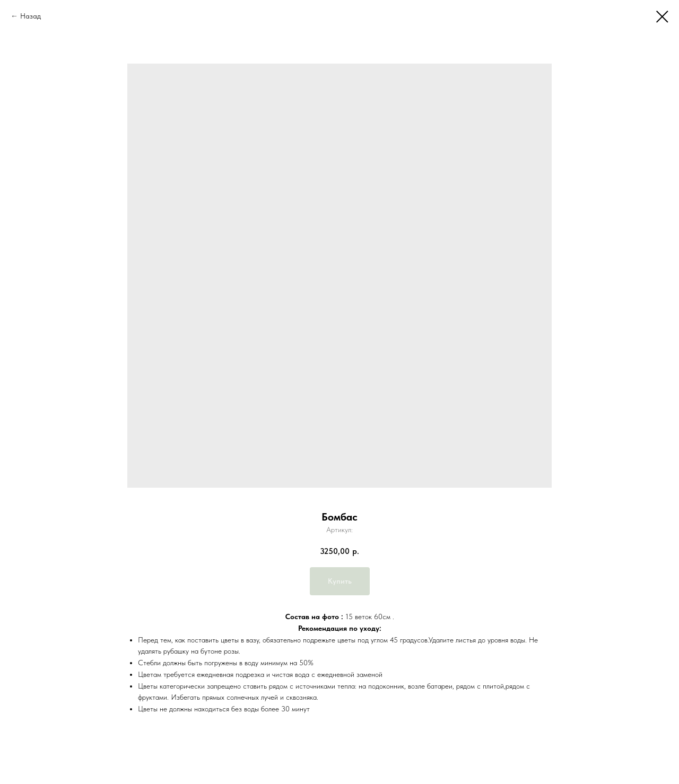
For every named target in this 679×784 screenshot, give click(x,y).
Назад (31, 16)
